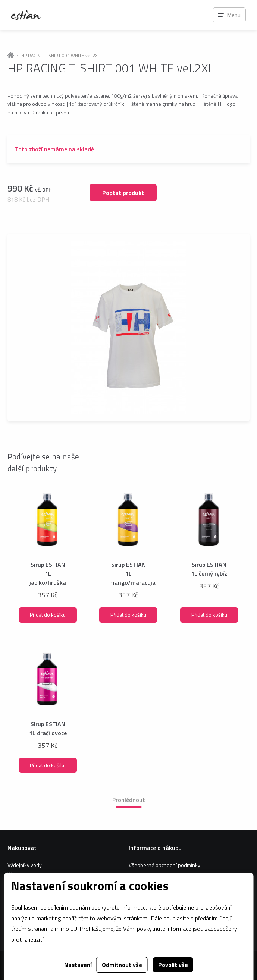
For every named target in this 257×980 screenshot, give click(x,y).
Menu (234, 15)
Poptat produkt (123, 193)
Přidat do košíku (48, 615)
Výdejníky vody (25, 865)
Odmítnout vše (122, 965)
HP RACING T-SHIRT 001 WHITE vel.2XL (61, 56)
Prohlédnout (129, 800)
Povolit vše (173, 965)
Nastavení (78, 965)
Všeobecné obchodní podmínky (164, 865)
